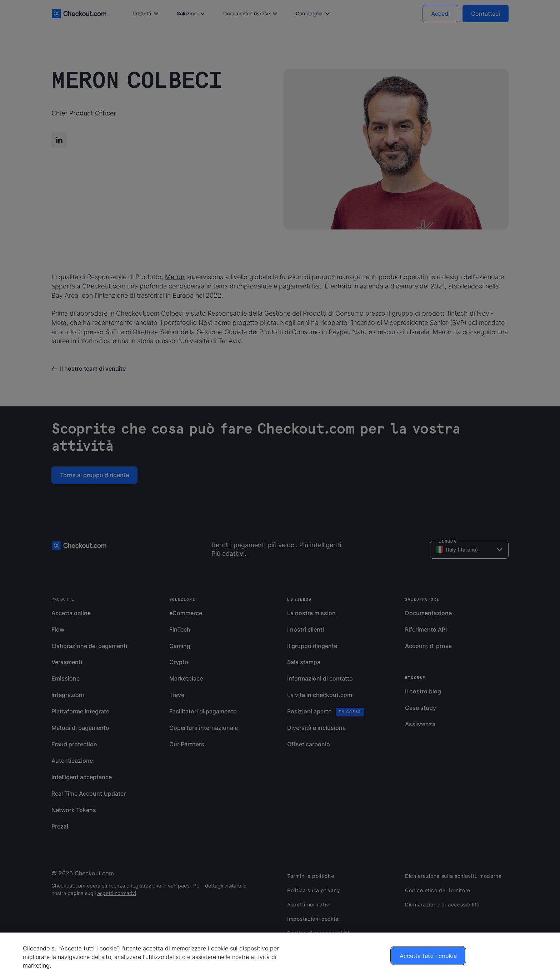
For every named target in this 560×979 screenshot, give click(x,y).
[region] (280, 956)
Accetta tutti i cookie (428, 956)
